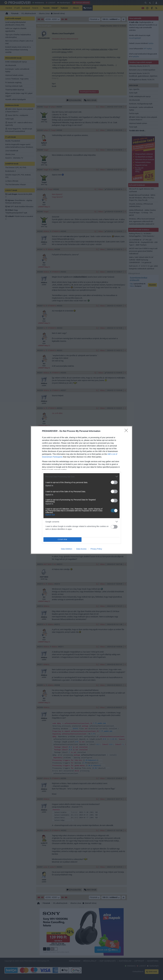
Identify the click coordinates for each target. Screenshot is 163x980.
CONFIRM (62, 540)
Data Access (81, 549)
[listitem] (82, 477)
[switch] (114, 482)
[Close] (127, 431)
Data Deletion (67, 549)
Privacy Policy (96, 549)
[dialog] (82, 490)
